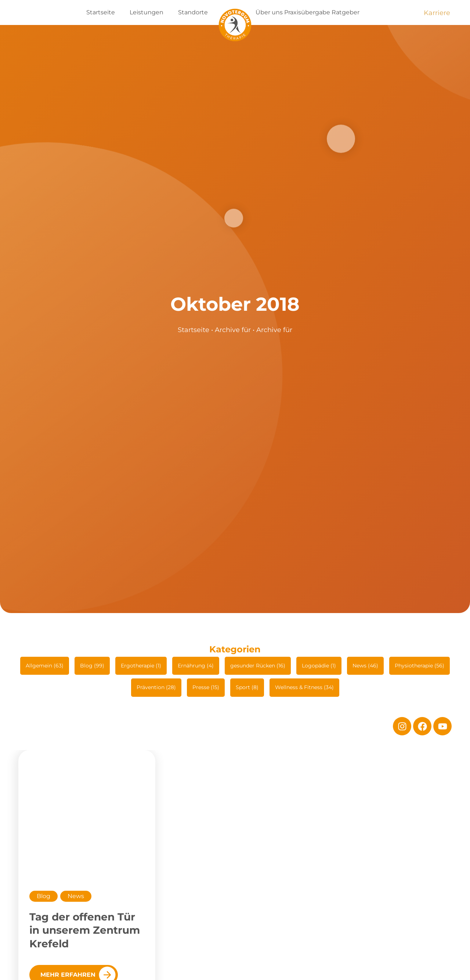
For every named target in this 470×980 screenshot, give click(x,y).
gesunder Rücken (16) (258, 666)
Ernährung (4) (196, 666)
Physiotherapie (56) (420, 666)
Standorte (193, 12)
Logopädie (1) (319, 666)
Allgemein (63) (45, 666)
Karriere (437, 13)
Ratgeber (346, 12)
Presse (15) (206, 687)
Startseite (101, 12)
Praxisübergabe (307, 12)
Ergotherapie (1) (141, 666)
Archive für (233, 330)
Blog (44, 896)
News (76, 896)
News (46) (365, 666)
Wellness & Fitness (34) (304, 687)
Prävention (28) (156, 687)
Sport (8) (247, 687)
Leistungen (147, 12)
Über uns (269, 12)
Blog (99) (92, 666)
